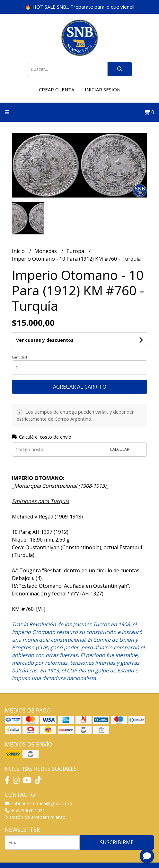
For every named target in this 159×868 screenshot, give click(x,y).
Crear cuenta (57, 89)
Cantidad (19, 357)
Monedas (46, 251)
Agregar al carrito (80, 387)
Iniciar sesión (103, 89)
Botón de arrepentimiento (35, 817)
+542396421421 (25, 810)
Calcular (120, 449)
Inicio (19, 251)
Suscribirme (117, 842)
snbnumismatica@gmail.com (38, 803)
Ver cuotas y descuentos (45, 340)
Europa (76, 251)
